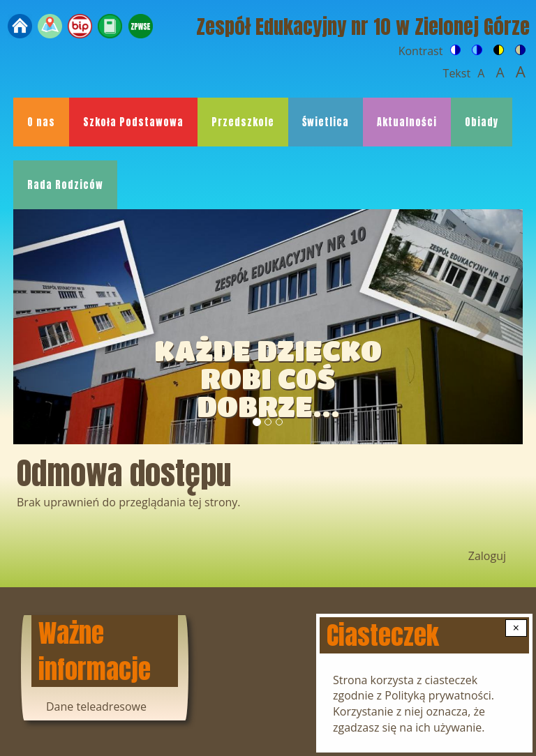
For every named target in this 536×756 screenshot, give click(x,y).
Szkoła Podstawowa (133, 122)
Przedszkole (243, 122)
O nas (41, 122)
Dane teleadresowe (96, 706)
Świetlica (326, 122)
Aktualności (407, 122)
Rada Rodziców (65, 184)
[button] (52, 327)
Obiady (482, 122)
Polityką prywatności (438, 695)
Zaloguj (487, 556)
